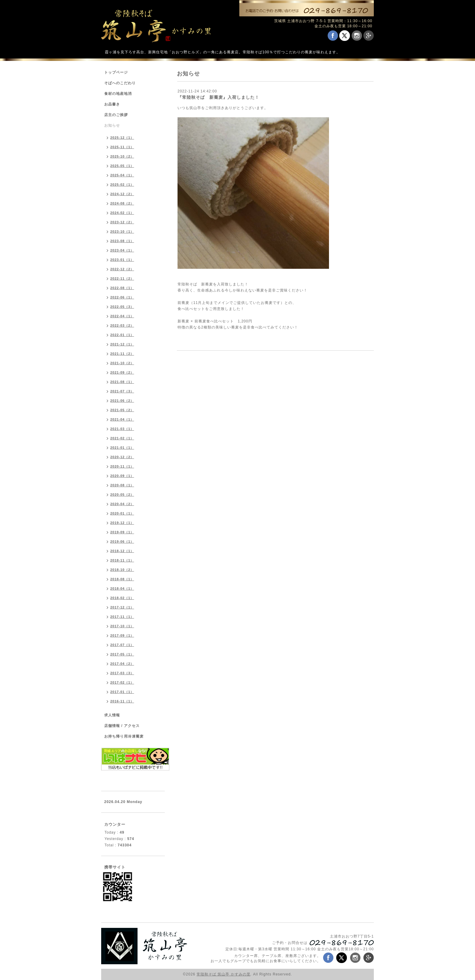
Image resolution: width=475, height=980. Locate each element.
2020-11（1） (122, 466)
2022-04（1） (122, 316)
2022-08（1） (122, 288)
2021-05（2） (122, 410)
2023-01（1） (122, 260)
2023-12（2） (122, 222)
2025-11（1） (122, 147)
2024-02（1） (122, 213)
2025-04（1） (122, 175)
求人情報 (112, 715)
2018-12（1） (122, 551)
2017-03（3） (122, 673)
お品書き (112, 104)
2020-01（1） (122, 513)
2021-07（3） (122, 391)
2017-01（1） (122, 692)
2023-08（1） (122, 241)
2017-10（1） (122, 626)
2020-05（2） (122, 495)
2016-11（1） (122, 701)
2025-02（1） (122, 185)
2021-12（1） (122, 344)
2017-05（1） (122, 654)
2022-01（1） (122, 335)
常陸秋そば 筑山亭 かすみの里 (224, 974)
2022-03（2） (122, 325)
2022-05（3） (122, 307)
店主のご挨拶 (116, 115)
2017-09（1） (122, 635)
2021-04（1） (122, 419)
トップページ (116, 72)
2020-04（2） (122, 504)
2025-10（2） (122, 156)
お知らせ (112, 125)
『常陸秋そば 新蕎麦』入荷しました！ (218, 97)
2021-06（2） (122, 401)
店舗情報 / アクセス (122, 726)
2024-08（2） (122, 203)
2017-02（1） (122, 682)
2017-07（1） (122, 645)
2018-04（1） (122, 588)
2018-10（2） (122, 570)
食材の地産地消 (118, 94)
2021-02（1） (122, 438)
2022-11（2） (122, 278)
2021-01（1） (122, 448)
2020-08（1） (122, 485)
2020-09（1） (122, 476)
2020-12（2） (122, 457)
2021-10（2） (122, 363)
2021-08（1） (122, 382)
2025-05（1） (122, 166)
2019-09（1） (122, 532)
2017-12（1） (122, 607)
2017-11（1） (122, 617)
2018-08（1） (122, 579)
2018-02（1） (122, 598)
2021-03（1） (122, 429)
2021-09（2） (122, 372)
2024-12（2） (122, 194)
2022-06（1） (122, 297)
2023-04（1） (122, 250)
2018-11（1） (122, 560)
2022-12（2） (122, 269)
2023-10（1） (122, 232)
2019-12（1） (122, 523)
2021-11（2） (122, 354)
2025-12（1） (122, 138)
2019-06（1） (122, 542)
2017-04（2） (122, 664)
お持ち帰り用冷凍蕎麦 (124, 736)
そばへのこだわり (120, 83)
